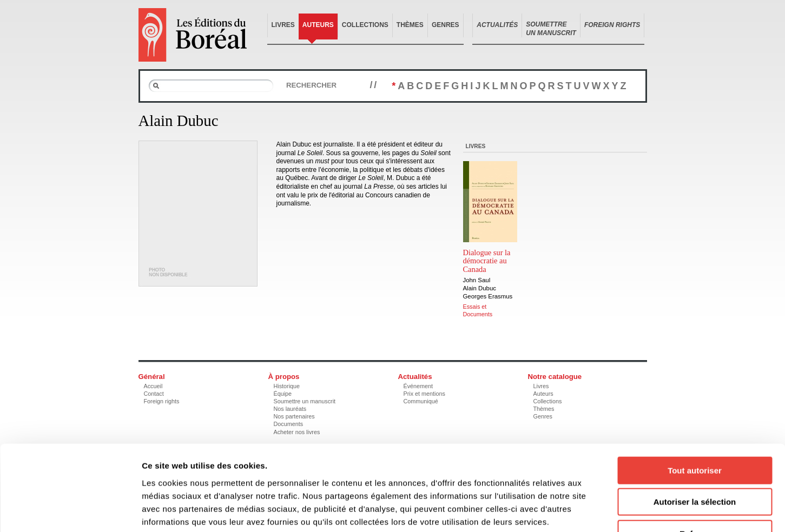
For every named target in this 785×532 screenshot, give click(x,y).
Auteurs (318, 25)
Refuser (695, 463)
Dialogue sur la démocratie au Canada (487, 261)
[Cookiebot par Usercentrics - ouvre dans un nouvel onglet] (70, 511)
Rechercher (311, 85)
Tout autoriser (695, 400)
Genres (446, 25)
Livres (283, 25)
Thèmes (410, 25)
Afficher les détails (596, 511)
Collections (365, 25)
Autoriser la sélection (695, 432)
